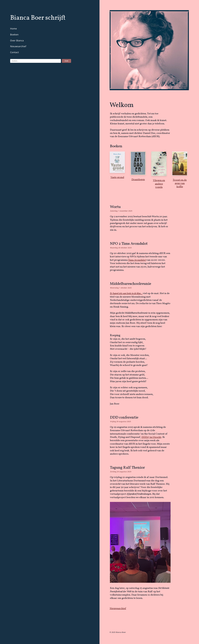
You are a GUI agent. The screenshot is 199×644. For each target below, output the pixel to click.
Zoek (67, 61)
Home (14, 29)
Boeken (14, 35)
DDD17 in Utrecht (151, 437)
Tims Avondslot (137, 260)
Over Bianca (17, 40)
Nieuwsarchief (18, 46)
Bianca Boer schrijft (38, 18)
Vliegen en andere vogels (159, 170)
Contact (15, 52)
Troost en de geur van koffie (180, 170)
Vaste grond (117, 165)
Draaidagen (138, 166)
